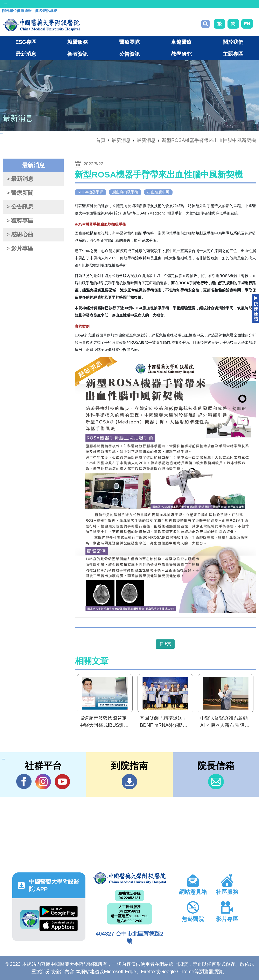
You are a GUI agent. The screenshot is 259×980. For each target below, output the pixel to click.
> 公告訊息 (20, 207)
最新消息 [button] (26, 54)
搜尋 (205, 24)
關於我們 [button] (233, 42)
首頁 (101, 140)
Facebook (24, 782)
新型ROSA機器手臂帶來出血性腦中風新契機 (209, 140)
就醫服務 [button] (78, 42)
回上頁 (165, 644)
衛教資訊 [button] (78, 54)
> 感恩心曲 (20, 234)
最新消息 (146, 140)
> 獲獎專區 (20, 221)
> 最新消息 (20, 179)
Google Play (59, 912)
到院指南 (129, 782)
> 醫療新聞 (20, 193)
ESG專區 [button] (26, 42)
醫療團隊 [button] (129, 42)
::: (5, 4)
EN (247, 24)
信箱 (216, 782)
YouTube (62, 782)
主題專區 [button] (233, 54)
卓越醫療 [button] (181, 42)
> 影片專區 (20, 248)
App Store (59, 925)
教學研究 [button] (181, 54)
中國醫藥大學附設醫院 (129, 878)
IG (43, 782)
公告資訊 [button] (129, 54)
